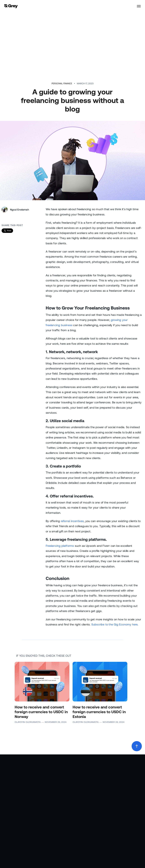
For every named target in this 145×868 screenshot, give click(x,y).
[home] (11, 6)
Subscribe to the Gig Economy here (115, 624)
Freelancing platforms (60, 546)
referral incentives (72, 521)
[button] (137, 6)
